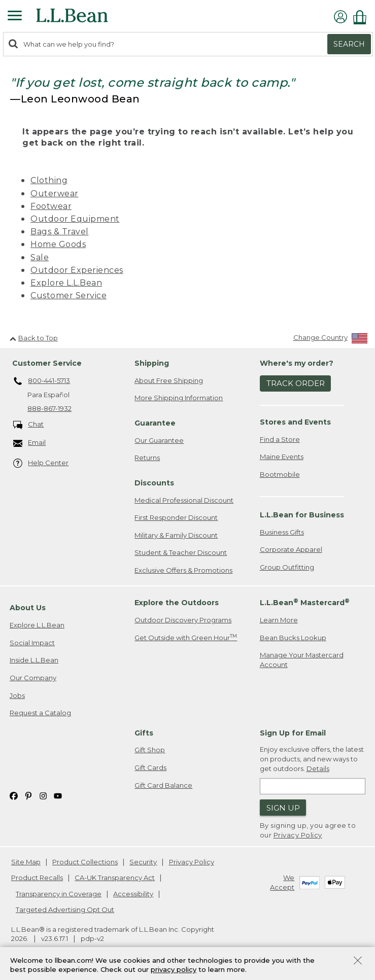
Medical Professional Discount (184, 500)
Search (349, 44)
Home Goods (58, 244)
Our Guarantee (159, 440)
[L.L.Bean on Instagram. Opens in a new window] (43, 795)
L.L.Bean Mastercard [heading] (305, 602)
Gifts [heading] (144, 733)
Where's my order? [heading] (297, 363)
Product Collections (85, 862)
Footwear (51, 206)
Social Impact (32, 643)
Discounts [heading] (154, 483)
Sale (40, 257)
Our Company (33, 678)
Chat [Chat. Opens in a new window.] (29, 425)
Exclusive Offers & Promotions (183, 570)
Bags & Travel (60, 232)
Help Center (41, 463)
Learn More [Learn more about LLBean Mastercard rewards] (279, 620)
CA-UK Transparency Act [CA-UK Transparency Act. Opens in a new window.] (115, 878)
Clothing (49, 180)
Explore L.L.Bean (66, 283)
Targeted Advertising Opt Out (65, 909)
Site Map (26, 862)
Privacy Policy (298, 835)
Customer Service (69, 295)
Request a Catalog (40, 713)
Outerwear (55, 194)
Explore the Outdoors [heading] (177, 603)
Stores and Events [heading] (295, 422)
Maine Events (282, 457)
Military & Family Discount (176, 535)
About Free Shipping (169, 380)
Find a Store (280, 439)
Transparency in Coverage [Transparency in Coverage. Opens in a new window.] (59, 894)
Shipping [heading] (152, 363)
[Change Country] (331, 340)
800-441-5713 (42, 381)
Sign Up (283, 808)
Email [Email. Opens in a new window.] (30, 443)
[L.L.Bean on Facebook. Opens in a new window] (14, 795)
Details (318, 768)
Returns (147, 458)
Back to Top (34, 338)
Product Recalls (37, 878)
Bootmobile (280, 474)
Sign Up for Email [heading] (293, 733)
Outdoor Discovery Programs (183, 620)
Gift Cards (150, 767)
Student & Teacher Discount (181, 552)
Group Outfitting (287, 567)
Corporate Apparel (291, 549)
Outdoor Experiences (77, 270)
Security (143, 862)
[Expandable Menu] (15, 17)
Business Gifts (282, 532)
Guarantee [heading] (155, 423)
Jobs (17, 695)
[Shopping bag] (362, 17)
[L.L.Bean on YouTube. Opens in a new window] (58, 795)
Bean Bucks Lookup (293, 638)
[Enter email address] (313, 786)
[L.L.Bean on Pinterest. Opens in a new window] (28, 795)
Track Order (296, 383)
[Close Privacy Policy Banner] (358, 961)
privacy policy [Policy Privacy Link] (174, 970)
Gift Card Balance (163, 785)
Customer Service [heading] (47, 363)
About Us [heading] (28, 608)
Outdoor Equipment (75, 219)
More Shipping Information (179, 398)
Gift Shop (150, 750)
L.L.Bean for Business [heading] (302, 515)
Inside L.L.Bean (34, 660)
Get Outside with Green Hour (186, 637)
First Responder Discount (176, 517)
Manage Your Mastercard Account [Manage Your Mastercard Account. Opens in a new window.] (302, 660)
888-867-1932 (49, 408)
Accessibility (133, 894)
